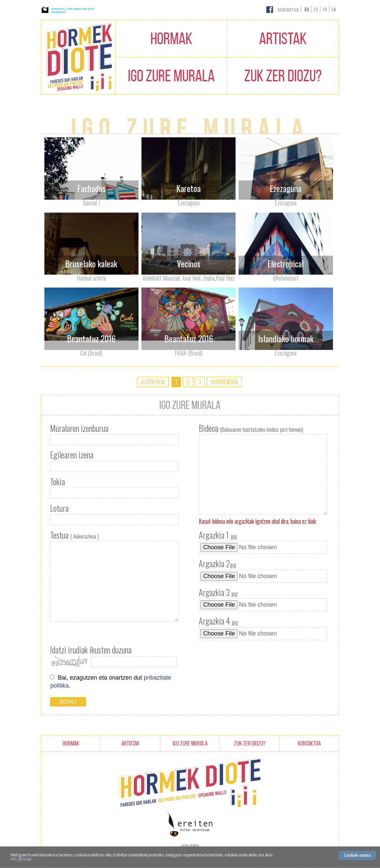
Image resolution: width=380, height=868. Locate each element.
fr (325, 9)
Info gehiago (21, 859)
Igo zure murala (171, 76)
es (316, 9)
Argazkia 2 (217, 564)
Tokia (57, 482)
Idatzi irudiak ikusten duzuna (91, 650)
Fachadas (91, 188)
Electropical (286, 264)
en (334, 9)
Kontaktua (288, 9)
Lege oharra (190, 845)
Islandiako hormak (286, 338)
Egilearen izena (72, 455)
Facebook (270, 10)
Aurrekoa (153, 382)
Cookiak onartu (357, 855)
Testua (74, 535)
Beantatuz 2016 (91, 338)
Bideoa (251, 428)
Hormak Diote (78, 57)
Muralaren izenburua (79, 428)
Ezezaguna (286, 188)
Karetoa (189, 188)
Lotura (59, 508)
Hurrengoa (224, 382)
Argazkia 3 (218, 592)
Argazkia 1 (218, 535)
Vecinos (189, 264)
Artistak (283, 38)
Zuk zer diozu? (283, 76)
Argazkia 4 (218, 621)
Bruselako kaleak (91, 264)
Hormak (171, 38)
